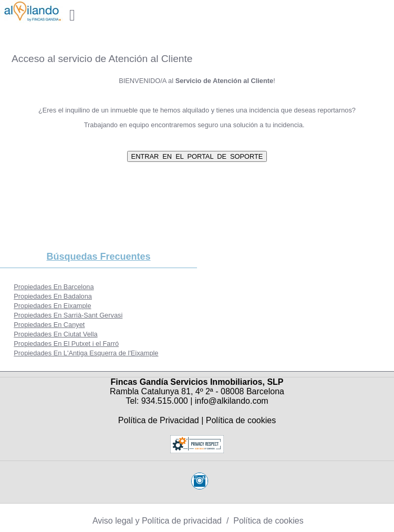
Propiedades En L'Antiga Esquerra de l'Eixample (86, 353)
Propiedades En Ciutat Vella (55, 334)
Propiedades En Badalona (53, 296)
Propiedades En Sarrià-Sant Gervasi (68, 315)
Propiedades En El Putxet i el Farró (66, 344)
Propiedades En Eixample (52, 306)
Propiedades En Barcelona (54, 287)
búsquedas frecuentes (98, 257)
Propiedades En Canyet (49, 325)
